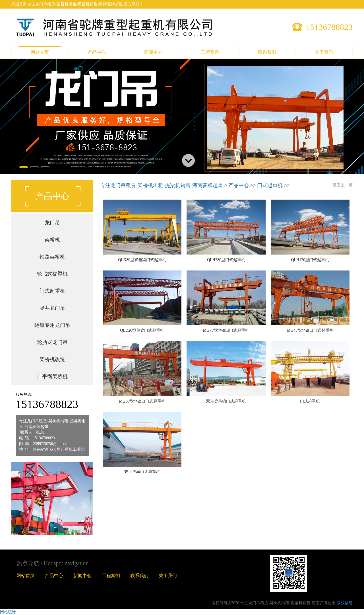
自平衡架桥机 (52, 376)
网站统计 (8, 612)
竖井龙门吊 (52, 308)
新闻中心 (153, 52)
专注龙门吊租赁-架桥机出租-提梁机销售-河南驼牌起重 (162, 185)
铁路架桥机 (52, 257)
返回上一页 (343, 185)
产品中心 (97, 52)
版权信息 (345, 603)
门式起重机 (52, 291)
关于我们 (324, 52)
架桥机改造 (52, 359)
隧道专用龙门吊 (52, 325)
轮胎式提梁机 (52, 274)
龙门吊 (52, 223)
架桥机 (52, 240)
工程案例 (210, 52)
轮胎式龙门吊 (52, 342)
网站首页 (40, 52)
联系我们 (267, 52)
